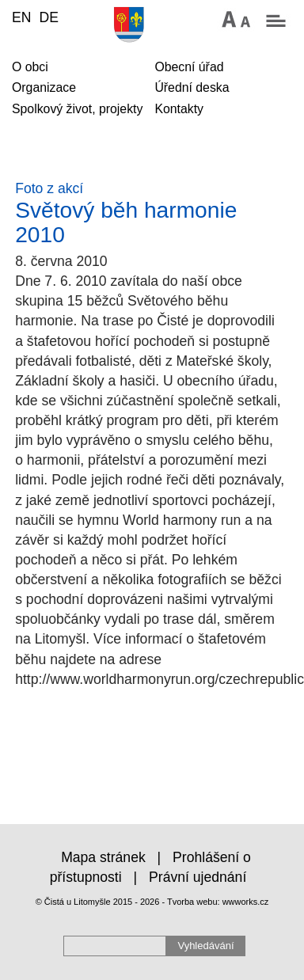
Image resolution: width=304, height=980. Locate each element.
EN (21, 17)
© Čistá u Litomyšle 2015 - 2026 (98, 902)
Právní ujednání (198, 877)
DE (48, 17)
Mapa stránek (103, 857)
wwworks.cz (246, 902)
